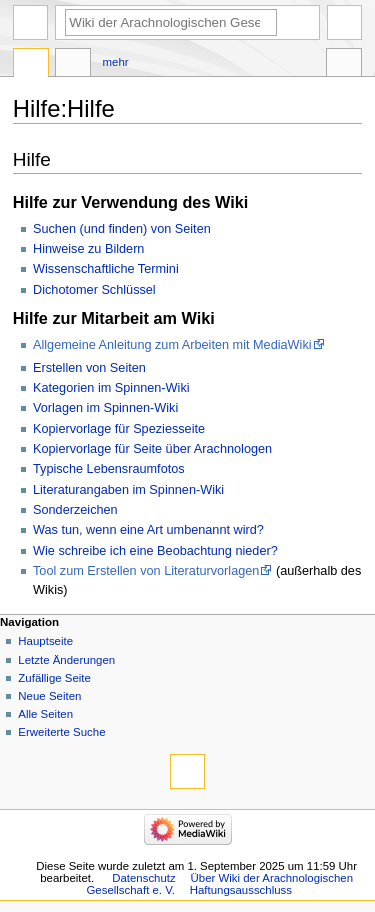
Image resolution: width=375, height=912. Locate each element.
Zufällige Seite (54, 678)
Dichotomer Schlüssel (94, 290)
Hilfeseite (31, 65)
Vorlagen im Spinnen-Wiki (105, 408)
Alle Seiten (45, 714)
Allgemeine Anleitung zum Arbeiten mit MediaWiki (172, 345)
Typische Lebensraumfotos (109, 469)
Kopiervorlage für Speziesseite (119, 429)
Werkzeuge (344, 65)
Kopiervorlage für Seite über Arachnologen (152, 449)
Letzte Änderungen (66, 660)
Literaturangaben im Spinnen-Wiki (128, 490)
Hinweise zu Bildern (88, 249)
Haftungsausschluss (241, 890)
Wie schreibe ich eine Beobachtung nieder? (155, 551)
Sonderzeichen (75, 510)
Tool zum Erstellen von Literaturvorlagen (146, 571)
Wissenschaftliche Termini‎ (106, 269)
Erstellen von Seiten (89, 368)
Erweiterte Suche (61, 732)
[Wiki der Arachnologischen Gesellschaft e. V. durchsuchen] (171, 22)
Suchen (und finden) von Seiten (122, 229)
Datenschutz (144, 878)
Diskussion (73, 65)
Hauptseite (45, 641)
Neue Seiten (49, 696)
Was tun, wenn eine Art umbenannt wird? (148, 530)
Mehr (116, 62)
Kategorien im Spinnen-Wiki (111, 388)
